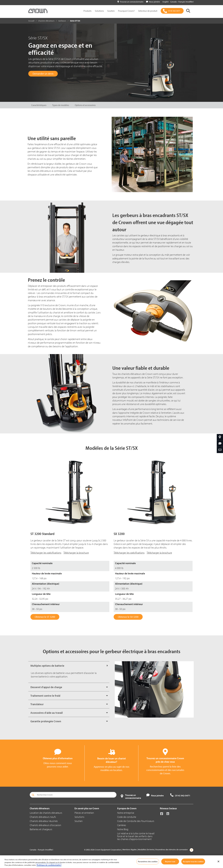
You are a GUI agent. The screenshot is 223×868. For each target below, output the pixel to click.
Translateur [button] (37, 704)
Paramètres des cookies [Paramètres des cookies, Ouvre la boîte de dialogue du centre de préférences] (148, 861)
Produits (87, 11)
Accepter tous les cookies (193, 861)
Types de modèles (61, 105)
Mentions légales (130, 850)
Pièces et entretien (84, 813)
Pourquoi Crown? (126, 11)
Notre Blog (123, 829)
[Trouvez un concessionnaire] (220, 437)
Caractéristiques (39, 105)
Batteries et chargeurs (41, 829)
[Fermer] (218, 861)
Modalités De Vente (146, 850)
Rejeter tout (170, 861)
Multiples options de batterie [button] (47, 666)
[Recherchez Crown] (73, 795)
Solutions (99, 11)
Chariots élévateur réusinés (44, 821)
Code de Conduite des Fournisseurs (136, 821)
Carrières (122, 825)
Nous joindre (153, 2)
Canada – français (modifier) (182, 2)
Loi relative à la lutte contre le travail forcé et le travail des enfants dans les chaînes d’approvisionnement (136, 836)
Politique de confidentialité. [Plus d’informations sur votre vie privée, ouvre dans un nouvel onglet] (49, 865)
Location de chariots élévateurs (46, 813)
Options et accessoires (85, 105)
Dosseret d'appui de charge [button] (46, 687)
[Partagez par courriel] (220, 450)
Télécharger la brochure (76, 553)
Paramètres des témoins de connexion (172, 850)
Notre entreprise (126, 813)
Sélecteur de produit (148, 11)
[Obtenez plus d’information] (220, 444)
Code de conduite (127, 817)
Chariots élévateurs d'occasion (45, 825)
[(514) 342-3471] (172, 11)
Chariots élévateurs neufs (43, 817)
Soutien (111, 11)
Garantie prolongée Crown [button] (46, 721)
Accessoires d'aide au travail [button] (47, 713)
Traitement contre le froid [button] (45, 696)
